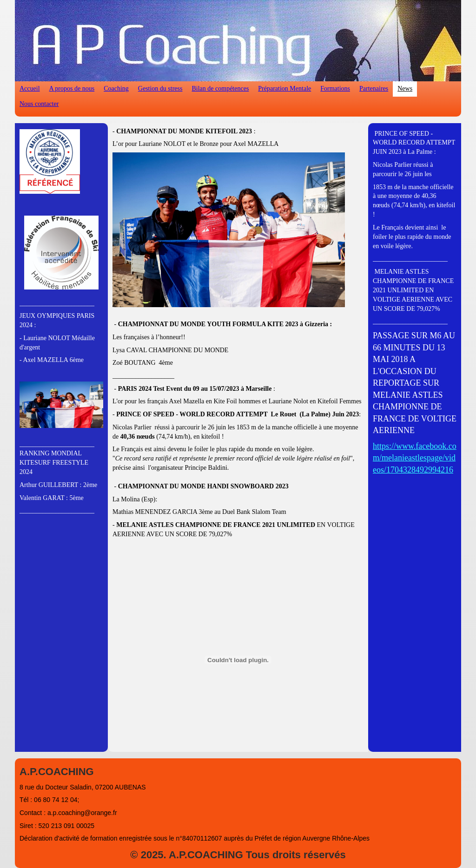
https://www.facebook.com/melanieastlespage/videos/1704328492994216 (415, 458)
